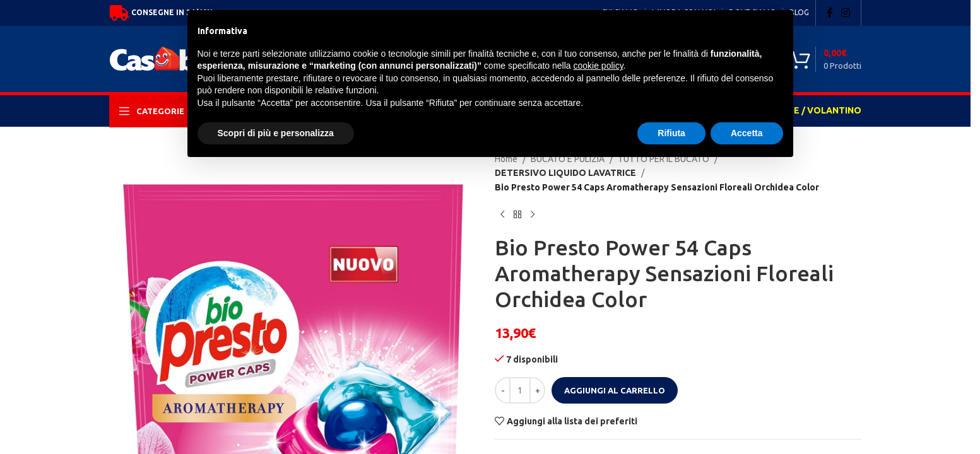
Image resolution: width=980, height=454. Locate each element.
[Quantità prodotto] (520, 376)
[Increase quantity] (537, 376)
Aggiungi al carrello (615, 376)
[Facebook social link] (830, 13)
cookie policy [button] (598, 66)
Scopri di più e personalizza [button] (276, 133)
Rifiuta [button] (671, 133)
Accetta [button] (747, 133)
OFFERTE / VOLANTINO (810, 110)
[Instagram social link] (846, 13)
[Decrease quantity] (503, 376)
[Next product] (533, 201)
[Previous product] (502, 201)
